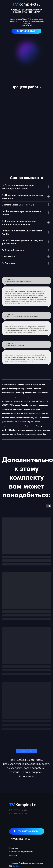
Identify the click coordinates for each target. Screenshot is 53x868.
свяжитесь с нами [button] (28, 31)
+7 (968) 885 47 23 (20, 839)
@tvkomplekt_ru (20, 866)
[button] (18, 31)
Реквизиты (14, 855)
